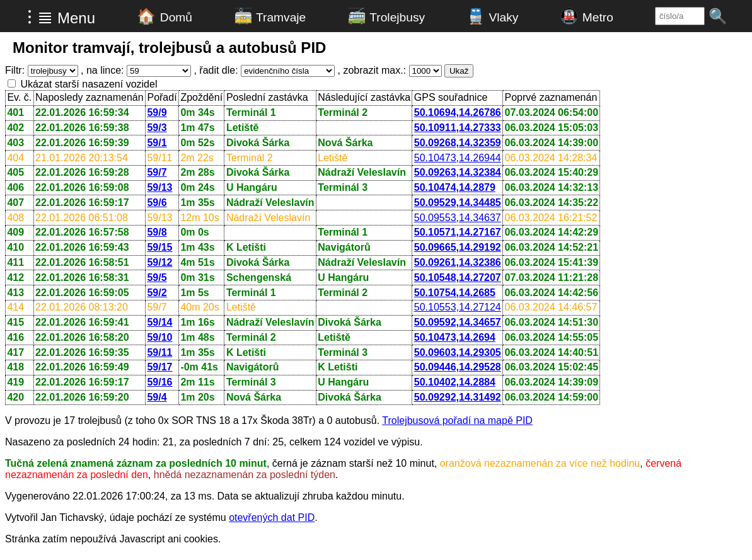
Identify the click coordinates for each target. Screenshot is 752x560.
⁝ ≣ (40, 17)
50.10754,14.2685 (455, 293)
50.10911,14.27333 (458, 128)
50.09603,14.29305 (458, 352)
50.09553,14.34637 (458, 218)
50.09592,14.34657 (458, 322)
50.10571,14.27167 (458, 232)
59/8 (157, 232)
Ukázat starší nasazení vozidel (89, 84)
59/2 (157, 293)
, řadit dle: (216, 70)
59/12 (159, 262)
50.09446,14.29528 (458, 367)
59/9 (157, 112)
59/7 (157, 172)
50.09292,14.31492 (458, 397)
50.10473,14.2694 (455, 337)
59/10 (159, 337)
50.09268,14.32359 (458, 143)
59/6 (157, 203)
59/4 (157, 397)
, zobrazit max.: (372, 70)
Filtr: (15, 70)
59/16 (159, 382)
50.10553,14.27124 (458, 307)
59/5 (157, 277)
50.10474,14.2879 (455, 187)
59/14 (159, 322)
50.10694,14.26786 (458, 112)
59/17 (159, 367)
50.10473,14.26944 (458, 158)
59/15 (159, 247)
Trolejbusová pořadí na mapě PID (457, 420)
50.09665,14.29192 (458, 247)
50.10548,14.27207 (458, 277)
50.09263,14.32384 (458, 172)
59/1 (157, 143)
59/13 (159, 187)
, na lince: (102, 70)
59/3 (157, 128)
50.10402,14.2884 (455, 382)
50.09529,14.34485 (458, 203)
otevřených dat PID (272, 517)
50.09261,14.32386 (458, 262)
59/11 (159, 352)
